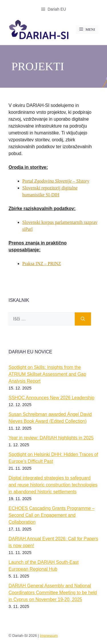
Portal (56, 181)
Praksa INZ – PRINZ (42, 264)
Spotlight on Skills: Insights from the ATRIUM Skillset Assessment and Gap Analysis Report (47, 374)
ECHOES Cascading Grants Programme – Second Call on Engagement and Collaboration (52, 515)
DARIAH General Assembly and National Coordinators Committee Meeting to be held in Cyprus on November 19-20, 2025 (53, 593)
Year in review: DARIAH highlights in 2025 (51, 438)
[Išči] (83, 319)
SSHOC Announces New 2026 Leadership (52, 398)
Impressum (49, 636)
